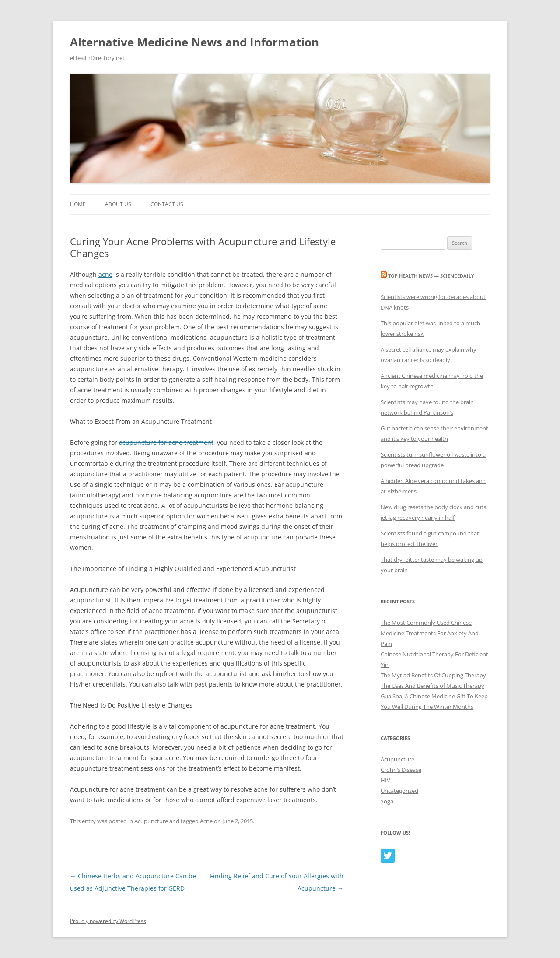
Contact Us (167, 204)
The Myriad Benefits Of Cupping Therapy (433, 675)
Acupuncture (151, 821)
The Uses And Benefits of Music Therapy (432, 686)
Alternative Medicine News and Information (194, 42)
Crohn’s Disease (401, 770)
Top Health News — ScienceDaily (431, 276)
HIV (385, 780)
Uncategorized (399, 791)
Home (78, 204)
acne (105, 274)
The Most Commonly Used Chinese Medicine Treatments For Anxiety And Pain (430, 633)
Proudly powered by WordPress (108, 921)
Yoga (387, 801)
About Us (118, 204)
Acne (206, 821)
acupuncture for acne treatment (166, 442)
